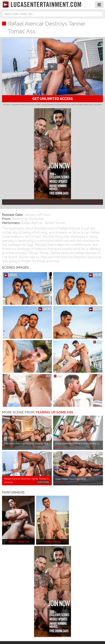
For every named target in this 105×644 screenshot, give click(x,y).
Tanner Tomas (54, 223)
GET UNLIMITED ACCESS (52, 99)
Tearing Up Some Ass (28, 219)
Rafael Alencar (32, 223)
